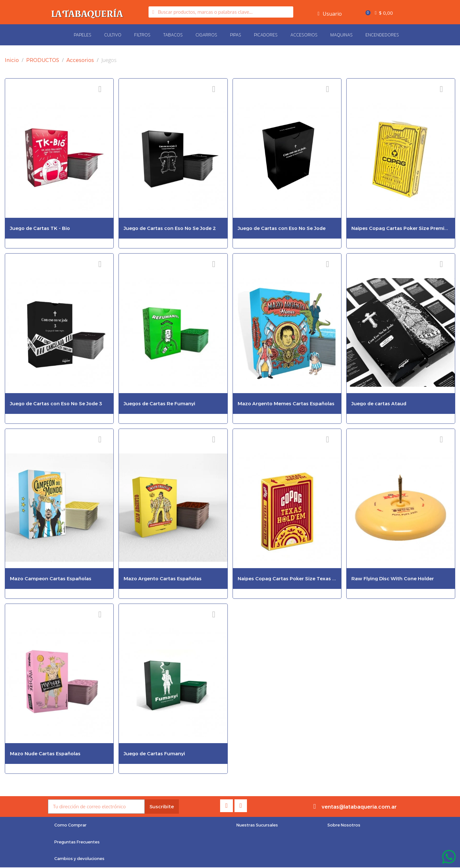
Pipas (236, 35)
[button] (71, 826)
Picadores (266, 35)
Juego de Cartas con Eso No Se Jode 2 (170, 228)
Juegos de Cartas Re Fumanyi (159, 404)
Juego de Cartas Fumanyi (154, 754)
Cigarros (206, 35)
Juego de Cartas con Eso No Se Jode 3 (56, 404)
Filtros (142, 35)
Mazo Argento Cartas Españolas (163, 579)
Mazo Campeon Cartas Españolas (51, 579)
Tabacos (173, 35)
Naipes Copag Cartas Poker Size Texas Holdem (294, 579)
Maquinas (341, 35)
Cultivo (113, 35)
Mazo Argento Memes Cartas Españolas (286, 404)
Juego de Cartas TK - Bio (40, 228)
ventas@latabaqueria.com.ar (359, 807)
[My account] (330, 14)
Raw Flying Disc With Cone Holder (393, 579)
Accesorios (304, 35)
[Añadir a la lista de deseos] (100, 89)
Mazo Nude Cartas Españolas (45, 754)
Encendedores (382, 35)
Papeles (83, 35)
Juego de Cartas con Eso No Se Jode (282, 228)
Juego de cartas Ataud (379, 404)
